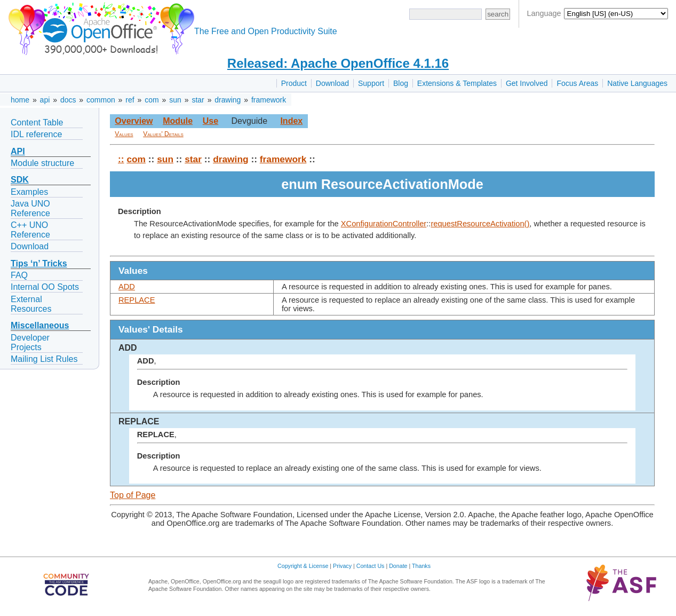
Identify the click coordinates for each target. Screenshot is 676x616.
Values (124, 134)
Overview (134, 121)
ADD (127, 287)
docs (68, 100)
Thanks (421, 566)
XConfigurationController (384, 224)
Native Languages (637, 83)
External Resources (31, 304)
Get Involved (527, 83)
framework (269, 100)
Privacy (342, 566)
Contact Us (371, 566)
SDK (20, 180)
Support (371, 83)
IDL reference (36, 134)
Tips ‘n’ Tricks (39, 263)
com (152, 100)
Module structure (42, 163)
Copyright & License (303, 566)
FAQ (19, 275)
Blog (401, 83)
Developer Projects (30, 342)
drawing (228, 100)
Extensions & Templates (457, 83)
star (198, 100)
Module (178, 121)
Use (210, 121)
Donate (398, 566)
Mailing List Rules (44, 359)
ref (130, 100)
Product (294, 83)
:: (121, 159)
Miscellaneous (40, 325)
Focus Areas (577, 83)
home (20, 100)
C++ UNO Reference (30, 230)
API (18, 151)
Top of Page (133, 495)
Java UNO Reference (30, 208)
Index (291, 121)
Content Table (37, 123)
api (45, 100)
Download (332, 83)
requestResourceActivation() (480, 224)
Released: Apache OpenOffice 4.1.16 (338, 63)
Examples (29, 192)
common (101, 100)
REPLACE (137, 300)
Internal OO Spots (45, 287)
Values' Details (163, 134)
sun (175, 100)
